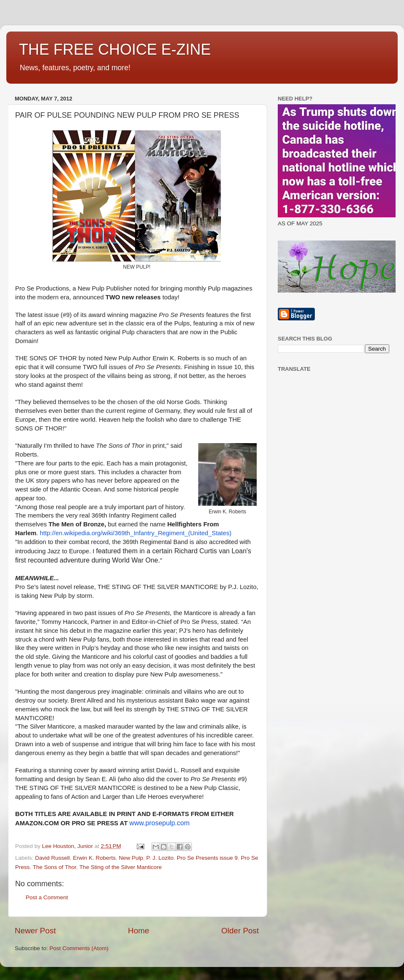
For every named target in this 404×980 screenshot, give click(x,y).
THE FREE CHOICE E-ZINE (115, 49)
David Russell (52, 858)
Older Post (240, 931)
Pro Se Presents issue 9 (207, 858)
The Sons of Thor (54, 867)
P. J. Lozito (160, 858)
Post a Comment (47, 897)
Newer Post (35, 931)
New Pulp (131, 858)
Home (138, 931)
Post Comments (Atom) (79, 948)
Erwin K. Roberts (94, 858)
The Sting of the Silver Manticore (120, 867)
